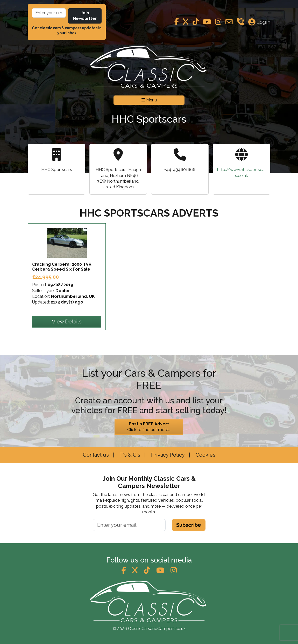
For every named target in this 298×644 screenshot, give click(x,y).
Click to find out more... (149, 427)
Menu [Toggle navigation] (149, 100)
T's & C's (129, 455)
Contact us (96, 455)
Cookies (205, 455)
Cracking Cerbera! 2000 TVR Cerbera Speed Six (62, 267)
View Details (67, 322)
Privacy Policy (167, 455)
